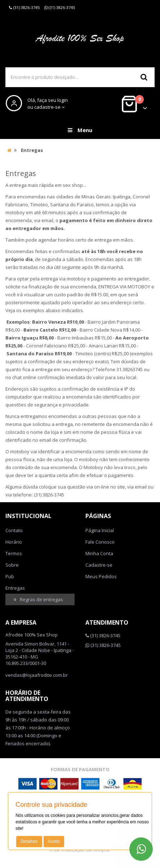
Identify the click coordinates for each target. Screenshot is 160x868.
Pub (10, 576)
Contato (14, 530)
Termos (14, 553)
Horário (14, 542)
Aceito (54, 841)
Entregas (15, 588)
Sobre (12, 565)
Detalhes (29, 841)
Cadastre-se (99, 565)
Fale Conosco (100, 542)
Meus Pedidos (101, 576)
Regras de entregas (41, 599)
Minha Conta (99, 553)
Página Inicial (100, 530)
